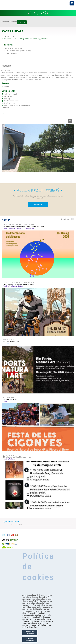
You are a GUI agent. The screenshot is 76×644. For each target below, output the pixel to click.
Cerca (20, 22)
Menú (72, 4)
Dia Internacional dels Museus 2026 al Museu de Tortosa (23, 226)
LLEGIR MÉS (38, 204)
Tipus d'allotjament (12, 22)
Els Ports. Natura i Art (11, 342)
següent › (73, 219)
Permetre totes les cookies (30, 633)
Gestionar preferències (30, 640)
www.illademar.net (9, 39)
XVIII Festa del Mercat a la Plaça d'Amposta (19, 284)
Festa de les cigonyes (11, 399)
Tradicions (13, 286)
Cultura (12, 228)
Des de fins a (19, 225)
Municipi (4, 22)
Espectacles (29, 228)
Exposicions (20, 228)
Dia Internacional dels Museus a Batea (17, 457)
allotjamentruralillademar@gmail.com (34, 39)
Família (6, 228)
